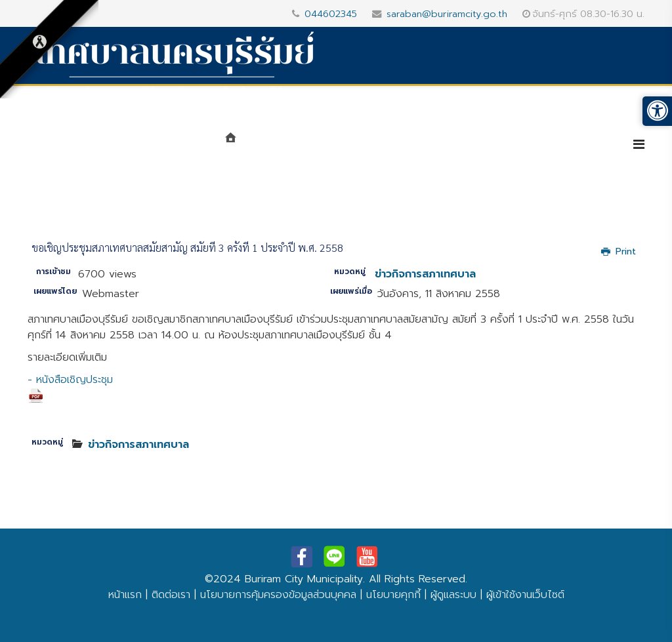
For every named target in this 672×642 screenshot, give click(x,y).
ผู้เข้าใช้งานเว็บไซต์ (525, 595)
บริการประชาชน (569, 146)
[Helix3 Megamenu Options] (639, 145)
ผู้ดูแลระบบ (453, 595)
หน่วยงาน (369, 146)
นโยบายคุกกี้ (393, 595)
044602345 (331, 14)
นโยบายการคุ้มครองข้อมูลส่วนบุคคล (278, 595)
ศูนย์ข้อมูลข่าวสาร (464, 146)
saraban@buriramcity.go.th (447, 14)
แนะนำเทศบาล (288, 146)
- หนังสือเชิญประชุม (70, 388)
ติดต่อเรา (171, 595)
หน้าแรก (125, 595)
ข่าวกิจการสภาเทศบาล (425, 274)
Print (619, 251)
